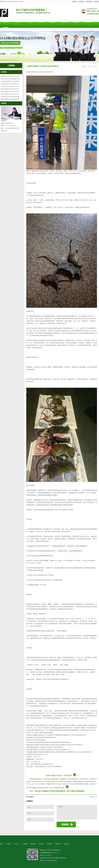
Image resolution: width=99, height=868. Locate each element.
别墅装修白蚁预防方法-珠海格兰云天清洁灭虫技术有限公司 (45, 747)
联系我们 (96, 2)
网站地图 (89, 2)
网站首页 (6, 22)
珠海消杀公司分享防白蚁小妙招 (11, 97)
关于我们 (18, 22)
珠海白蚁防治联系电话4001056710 (37, 754)
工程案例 (41, 22)
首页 (90, 66)
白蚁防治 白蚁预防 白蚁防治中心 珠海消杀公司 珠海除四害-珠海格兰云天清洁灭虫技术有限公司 (56, 735)
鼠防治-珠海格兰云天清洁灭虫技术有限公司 (43, 66)
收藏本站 (82, 2)
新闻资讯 (53, 22)
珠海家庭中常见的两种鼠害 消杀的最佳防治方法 (41, 738)
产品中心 (29, 22)
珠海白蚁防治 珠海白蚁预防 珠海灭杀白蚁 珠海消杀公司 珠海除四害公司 (49, 742)
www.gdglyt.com (35, 762)
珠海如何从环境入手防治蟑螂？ (36, 740)
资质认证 (64, 22)
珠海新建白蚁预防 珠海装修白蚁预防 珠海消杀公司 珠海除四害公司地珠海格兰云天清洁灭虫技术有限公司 (59, 752)
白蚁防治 (6, 28)
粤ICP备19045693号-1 (51, 860)
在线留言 (74, 2)
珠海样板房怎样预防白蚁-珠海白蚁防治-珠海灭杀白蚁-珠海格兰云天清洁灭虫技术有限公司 (55, 745)
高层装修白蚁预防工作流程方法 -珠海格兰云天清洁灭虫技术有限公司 (48, 750)
